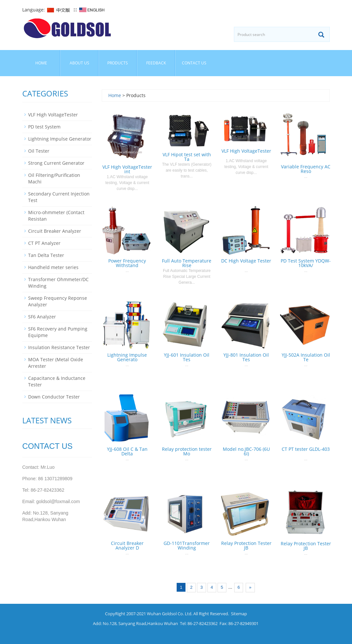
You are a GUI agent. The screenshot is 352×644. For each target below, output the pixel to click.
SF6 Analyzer (42, 317)
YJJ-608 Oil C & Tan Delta (127, 451)
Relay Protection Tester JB (246, 545)
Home (41, 63)
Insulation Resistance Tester (59, 347)
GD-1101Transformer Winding (187, 545)
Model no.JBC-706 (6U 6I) (246, 451)
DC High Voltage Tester (246, 261)
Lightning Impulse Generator (60, 139)
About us (79, 63)
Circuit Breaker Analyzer (55, 231)
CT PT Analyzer (44, 243)
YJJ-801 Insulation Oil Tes (246, 357)
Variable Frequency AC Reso (306, 169)
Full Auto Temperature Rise (187, 263)
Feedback (156, 63)
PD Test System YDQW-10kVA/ (306, 263)
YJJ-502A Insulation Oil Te (306, 357)
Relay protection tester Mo (187, 451)
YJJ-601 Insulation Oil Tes (187, 357)
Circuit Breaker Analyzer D (127, 545)
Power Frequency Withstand (127, 263)
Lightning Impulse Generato (127, 357)
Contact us (194, 63)
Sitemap (239, 614)
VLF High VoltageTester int (127, 169)
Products (118, 63)
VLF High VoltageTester (246, 151)
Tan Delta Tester (46, 255)
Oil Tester (39, 151)
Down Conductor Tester (54, 397)
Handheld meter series (53, 267)
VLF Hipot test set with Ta (187, 157)
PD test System (44, 127)
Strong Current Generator (56, 163)
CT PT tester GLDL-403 (306, 449)
